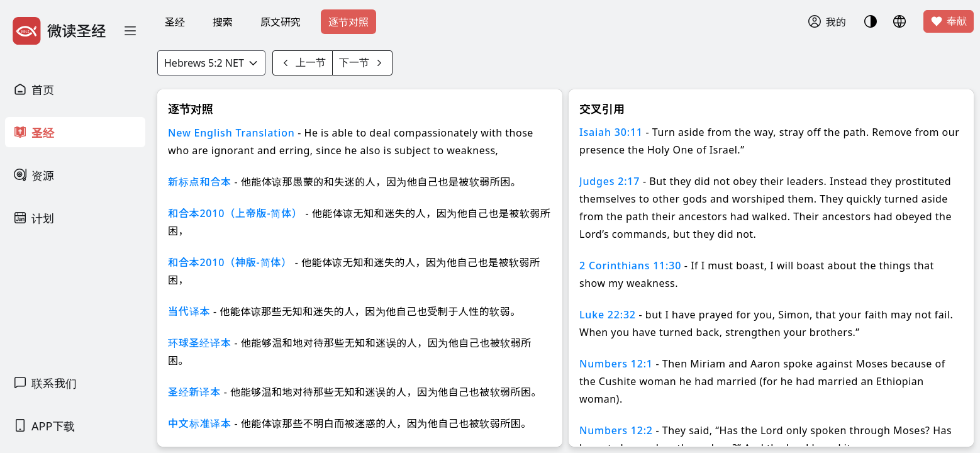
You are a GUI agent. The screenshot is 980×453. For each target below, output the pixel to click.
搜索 (223, 22)
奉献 (949, 21)
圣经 (175, 22)
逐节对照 (348, 22)
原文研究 (281, 22)
